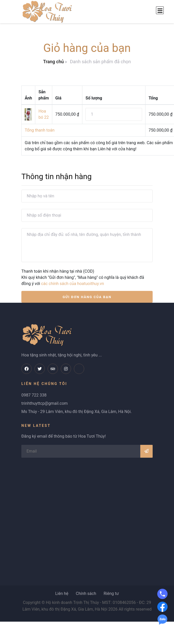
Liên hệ (62, 594)
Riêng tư (111, 594)
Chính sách (86, 594)
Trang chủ (53, 62)
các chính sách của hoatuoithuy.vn (73, 284)
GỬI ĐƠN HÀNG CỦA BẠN (87, 297)
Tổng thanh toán (40, 130)
